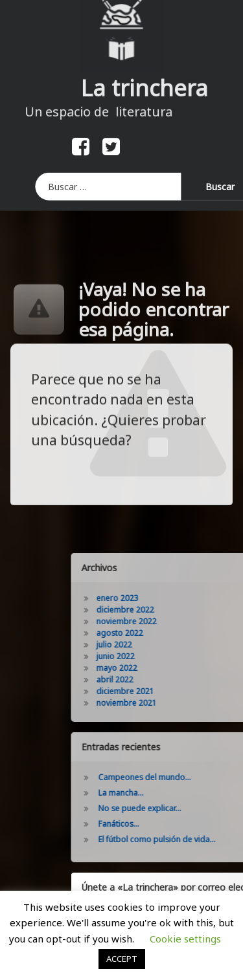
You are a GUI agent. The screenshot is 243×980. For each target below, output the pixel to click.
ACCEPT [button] (122, 959)
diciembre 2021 (173, 691)
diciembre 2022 (173, 610)
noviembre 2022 (174, 621)
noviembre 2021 (174, 703)
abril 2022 (162, 680)
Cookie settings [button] (185, 939)
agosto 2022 (167, 633)
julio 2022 (162, 645)
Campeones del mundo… (192, 777)
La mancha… (168, 793)
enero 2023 (165, 598)
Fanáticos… (166, 824)
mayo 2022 (164, 668)
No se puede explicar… (187, 808)
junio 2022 (163, 656)
